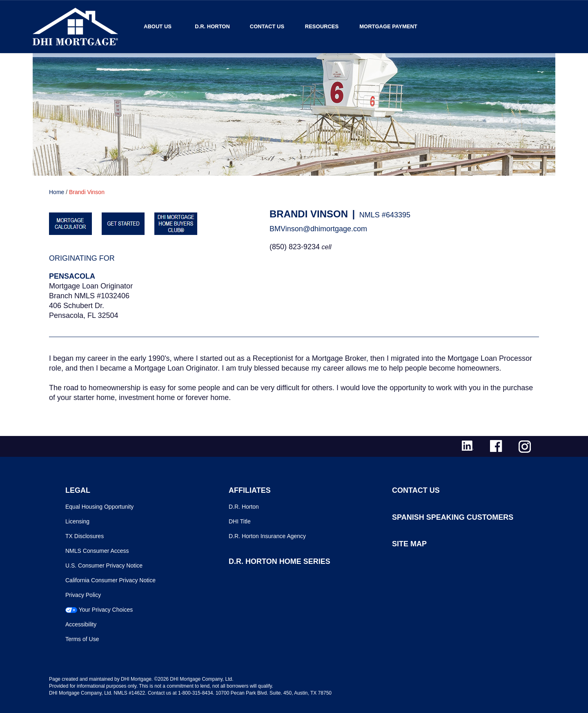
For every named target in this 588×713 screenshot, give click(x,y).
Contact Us (267, 26)
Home (57, 192)
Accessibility (81, 624)
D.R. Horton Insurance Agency (267, 536)
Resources (322, 26)
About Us (158, 26)
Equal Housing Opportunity (99, 507)
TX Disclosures (85, 536)
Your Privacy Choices (106, 610)
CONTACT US (416, 490)
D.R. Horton (212, 26)
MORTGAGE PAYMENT (388, 26)
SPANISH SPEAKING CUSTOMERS (453, 517)
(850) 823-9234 (295, 247)
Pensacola (72, 276)
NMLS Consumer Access (97, 551)
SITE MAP (409, 544)
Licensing (77, 521)
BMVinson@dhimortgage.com (318, 229)
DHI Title (240, 521)
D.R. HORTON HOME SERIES (280, 561)
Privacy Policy (83, 595)
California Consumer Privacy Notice (110, 580)
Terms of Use (82, 639)
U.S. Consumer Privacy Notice (104, 565)
